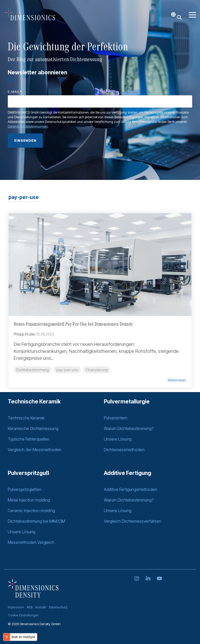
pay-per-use (67, 370)
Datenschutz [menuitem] (58, 607)
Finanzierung (97, 370)
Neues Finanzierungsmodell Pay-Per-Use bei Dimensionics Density (73, 324)
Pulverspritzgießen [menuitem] (25, 489)
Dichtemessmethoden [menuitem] (124, 450)
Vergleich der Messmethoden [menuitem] (34, 450)
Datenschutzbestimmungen (28, 126)
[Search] (179, 17)
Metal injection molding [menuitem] (29, 500)
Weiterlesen (177, 380)
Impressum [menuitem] (16, 607)
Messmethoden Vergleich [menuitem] (31, 542)
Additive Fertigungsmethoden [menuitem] (131, 489)
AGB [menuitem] (30, 607)
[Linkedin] (149, 579)
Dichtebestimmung (33, 370)
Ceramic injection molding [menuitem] (31, 511)
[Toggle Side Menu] (192, 14)
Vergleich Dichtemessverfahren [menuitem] (133, 521)
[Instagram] (137, 579)
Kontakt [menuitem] (41, 607)
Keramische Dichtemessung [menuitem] (33, 428)
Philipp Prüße (24, 334)
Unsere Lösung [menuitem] (118, 439)
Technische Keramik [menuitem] (26, 418)
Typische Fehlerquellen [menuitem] (29, 439)
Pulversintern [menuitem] (116, 418)
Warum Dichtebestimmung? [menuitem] (129, 428)
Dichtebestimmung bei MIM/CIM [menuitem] (36, 521)
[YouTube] (159, 579)
